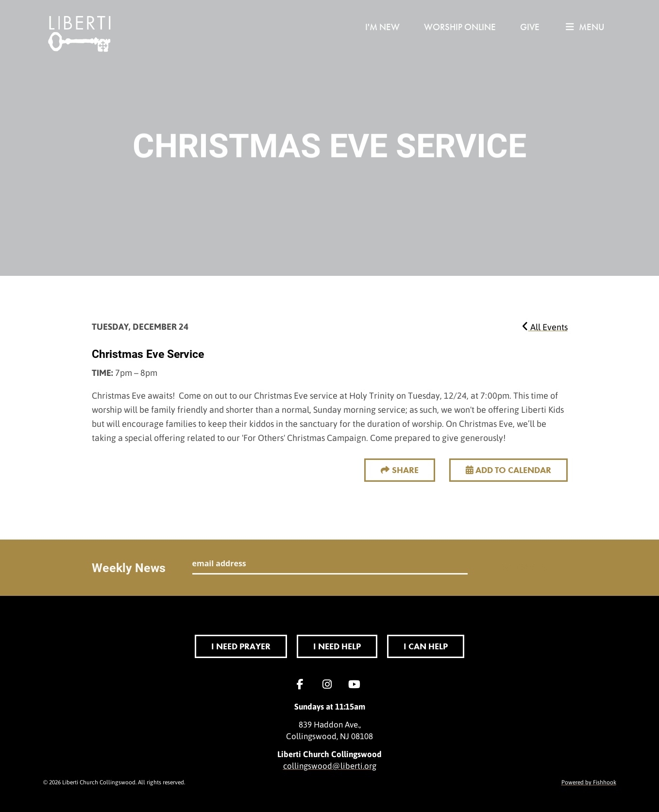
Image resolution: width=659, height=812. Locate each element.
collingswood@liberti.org (330, 765)
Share (405, 470)
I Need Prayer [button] (241, 646)
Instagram (330, 684)
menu (585, 27)
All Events (545, 327)
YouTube (357, 684)
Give (530, 27)
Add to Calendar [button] (508, 470)
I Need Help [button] (337, 646)
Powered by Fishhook (589, 782)
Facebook (303, 684)
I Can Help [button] (426, 646)
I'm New (382, 27)
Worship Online (460, 27)
